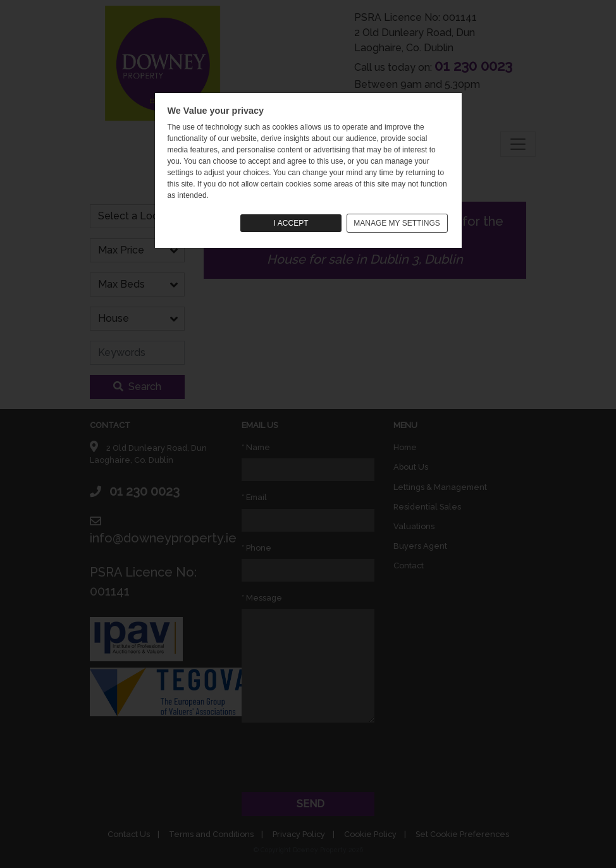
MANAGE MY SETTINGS (397, 223)
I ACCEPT (291, 223)
